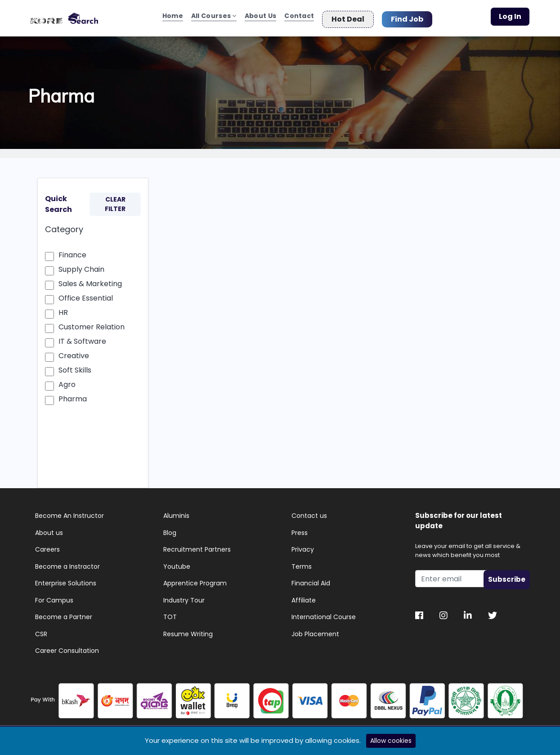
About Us (260, 17)
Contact (299, 17)
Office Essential (86, 295)
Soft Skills (75, 367)
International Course (324, 614)
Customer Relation (92, 324)
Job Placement (315, 631)
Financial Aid (311, 580)
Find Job (407, 16)
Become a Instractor (67, 563)
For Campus (54, 597)
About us (49, 530)
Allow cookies (391, 741)
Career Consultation (67, 647)
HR (63, 309)
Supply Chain (81, 266)
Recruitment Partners (197, 546)
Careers (47, 546)
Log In (510, 16)
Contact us (309, 512)
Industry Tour (184, 597)
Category (64, 226)
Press (300, 530)
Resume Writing (188, 631)
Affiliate (304, 597)
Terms (302, 563)
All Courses (214, 17)
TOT (170, 614)
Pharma (73, 396)
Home (173, 17)
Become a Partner (64, 614)
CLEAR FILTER (115, 201)
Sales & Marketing (90, 281)
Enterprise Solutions (66, 580)
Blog (170, 530)
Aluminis (176, 512)
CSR (41, 631)
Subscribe (507, 576)
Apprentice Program (195, 580)
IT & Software (82, 338)
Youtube (177, 563)
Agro (67, 381)
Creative (74, 353)
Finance (72, 252)
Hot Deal (348, 16)
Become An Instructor (69, 512)
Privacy (303, 546)
